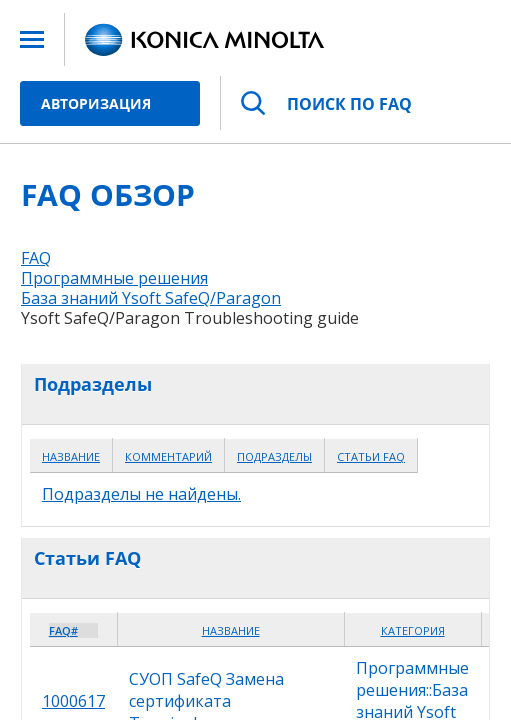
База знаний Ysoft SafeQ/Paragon (151, 298)
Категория (413, 630)
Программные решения (114, 278)
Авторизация (96, 103)
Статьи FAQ (371, 456)
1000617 (73, 701)
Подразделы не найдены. (141, 494)
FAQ (36, 258)
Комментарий (168, 456)
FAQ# (63, 630)
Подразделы (274, 456)
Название (71, 456)
